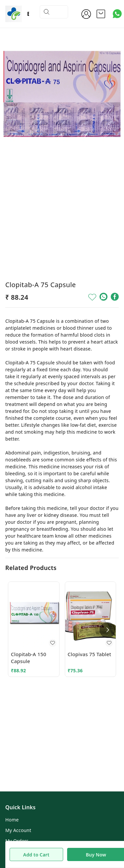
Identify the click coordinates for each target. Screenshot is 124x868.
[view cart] (101, 14)
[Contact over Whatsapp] (117, 14)
